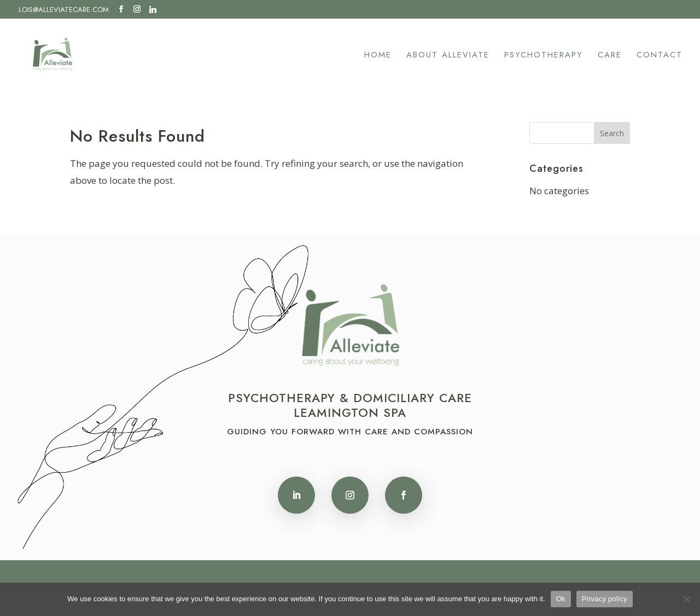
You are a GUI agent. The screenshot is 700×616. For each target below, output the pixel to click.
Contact (660, 56)
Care (610, 56)
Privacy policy (605, 599)
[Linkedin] (153, 9)
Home (378, 56)
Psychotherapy (544, 56)
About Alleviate (448, 56)
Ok (561, 599)
